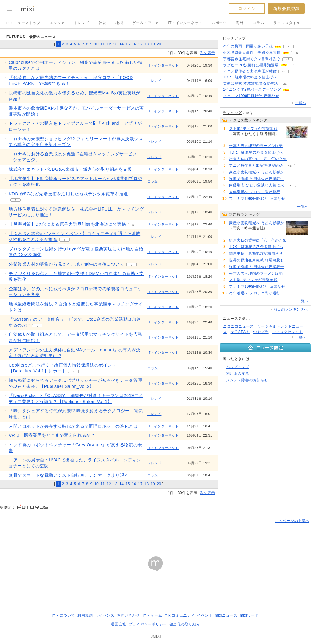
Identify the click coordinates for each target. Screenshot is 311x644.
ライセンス (105, 615)
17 (140, 44)
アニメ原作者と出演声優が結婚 (250, 71)
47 (291, 185)
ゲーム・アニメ (145, 23)
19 (153, 44)
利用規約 (85, 615)
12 (109, 44)
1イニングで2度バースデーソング (252, 89)
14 (122, 44)
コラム (259, 23)
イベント (205, 615)
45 (284, 71)
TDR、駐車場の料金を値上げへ (250, 77)
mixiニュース (226, 615)
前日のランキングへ (291, 309)
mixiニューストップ (23, 23)
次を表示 (208, 53)
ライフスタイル (287, 23)
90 (291, 260)
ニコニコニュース (238, 326)
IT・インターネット (185, 23)
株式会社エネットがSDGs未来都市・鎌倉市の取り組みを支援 (70, 169)
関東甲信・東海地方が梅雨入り (256, 253)
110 (294, 159)
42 (287, 59)
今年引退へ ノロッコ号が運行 (255, 192)
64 (286, 96)
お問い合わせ (128, 615)
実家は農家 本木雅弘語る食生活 (250, 83)
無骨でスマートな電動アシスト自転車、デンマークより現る (69, 475)
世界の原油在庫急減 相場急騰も (257, 260)
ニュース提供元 (236, 319)
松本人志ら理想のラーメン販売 (256, 146)
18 (147, 44)
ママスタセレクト (288, 332)
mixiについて (64, 615)
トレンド (82, 23)
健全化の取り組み (185, 624)
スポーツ (219, 23)
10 (97, 44)
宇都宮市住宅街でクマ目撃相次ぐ (252, 59)
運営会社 (118, 624)
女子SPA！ (240, 332)
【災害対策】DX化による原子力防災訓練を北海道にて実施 (68, 224)
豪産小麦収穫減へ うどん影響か (257, 172)
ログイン (247, 9)
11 (103, 44)
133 (291, 172)
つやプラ (261, 332)
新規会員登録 (286, 9)
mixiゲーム (153, 615)
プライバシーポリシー (148, 624)
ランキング (232, 113)
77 (291, 179)
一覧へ (301, 103)
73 (236, 139)
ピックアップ (234, 38)
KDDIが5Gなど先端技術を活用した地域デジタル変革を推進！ (71, 194)
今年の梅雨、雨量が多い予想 (248, 46)
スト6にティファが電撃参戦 (253, 129)
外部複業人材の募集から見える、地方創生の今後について (67, 264)
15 (128, 44)
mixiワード (249, 615)
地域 (119, 23)
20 (159, 44)
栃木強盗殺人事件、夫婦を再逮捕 (252, 53)
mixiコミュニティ (180, 615)
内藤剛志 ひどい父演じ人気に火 (257, 185)
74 (290, 146)
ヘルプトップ (238, 367)
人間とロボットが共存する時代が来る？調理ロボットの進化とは (73, 426)
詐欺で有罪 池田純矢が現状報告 (257, 179)
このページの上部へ (292, 521)
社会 (102, 23)
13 (115, 44)
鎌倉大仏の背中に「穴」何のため (258, 159)
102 (284, 77)
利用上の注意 (238, 374)
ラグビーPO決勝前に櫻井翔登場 (251, 65)
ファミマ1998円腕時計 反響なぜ (251, 96)
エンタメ (57, 23)
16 (134, 44)
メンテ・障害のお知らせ (247, 380)
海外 (240, 23)
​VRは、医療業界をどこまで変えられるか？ (52, 435)
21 (285, 84)
